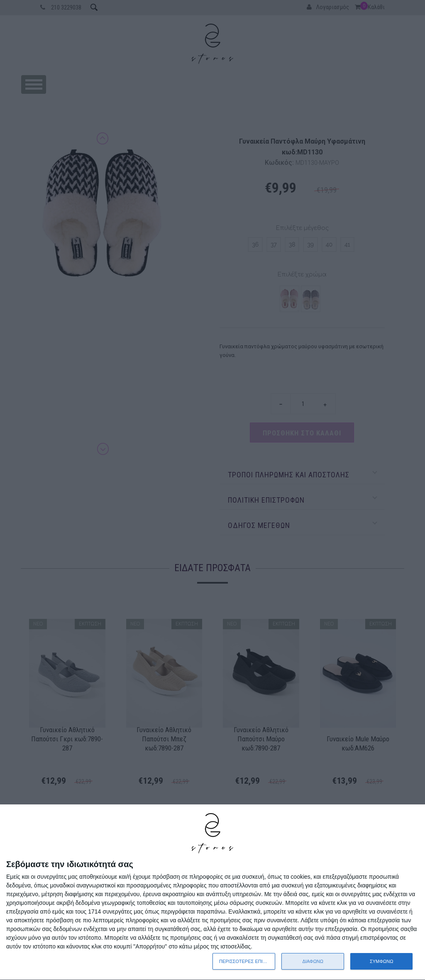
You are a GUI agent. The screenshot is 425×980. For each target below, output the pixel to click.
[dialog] (212, 892)
